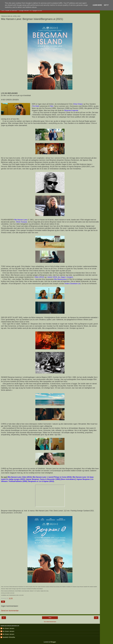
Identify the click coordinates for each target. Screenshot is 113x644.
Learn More (97, 5)
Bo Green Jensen (8, 628)
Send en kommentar (10, 611)
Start (50, 618)
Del (3, 602)
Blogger (53, 642)
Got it (106, 5)
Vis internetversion (50, 622)
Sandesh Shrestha (9, 637)
